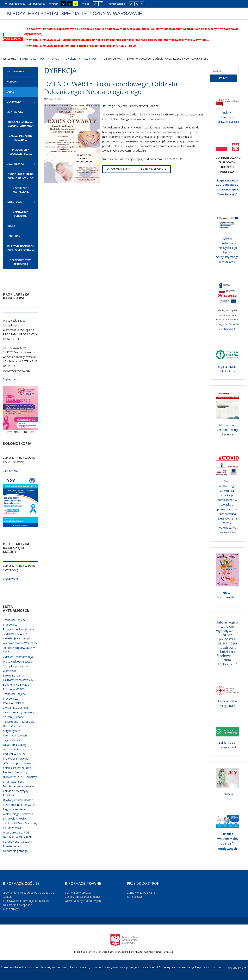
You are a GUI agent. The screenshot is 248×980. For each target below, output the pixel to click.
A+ (142, 4)
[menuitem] (21, 72)
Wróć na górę (237, 968)
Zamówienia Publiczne (141, 893)
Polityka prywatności (78, 893)
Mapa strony (11, 909)
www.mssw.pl (120, 967)
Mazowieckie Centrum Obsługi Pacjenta (227, 430)
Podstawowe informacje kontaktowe (26, 901)
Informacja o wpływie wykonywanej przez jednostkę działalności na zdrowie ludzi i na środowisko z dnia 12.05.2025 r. (227, 643)
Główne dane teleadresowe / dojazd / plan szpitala (30, 895)
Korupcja (227, 794)
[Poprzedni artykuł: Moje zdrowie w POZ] (120, 169)
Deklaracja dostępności (18, 905)
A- (132, 4)
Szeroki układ (101, 4)
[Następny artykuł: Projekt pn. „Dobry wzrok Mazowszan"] (154, 169)
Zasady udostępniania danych (84, 897)
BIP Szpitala (134, 897)
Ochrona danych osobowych (83, 901)
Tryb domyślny (15, 4)
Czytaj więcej (11, 379)
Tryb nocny (37, 4)
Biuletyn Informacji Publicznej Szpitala (227, 117)
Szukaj (223, 78)
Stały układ (96, 4)
